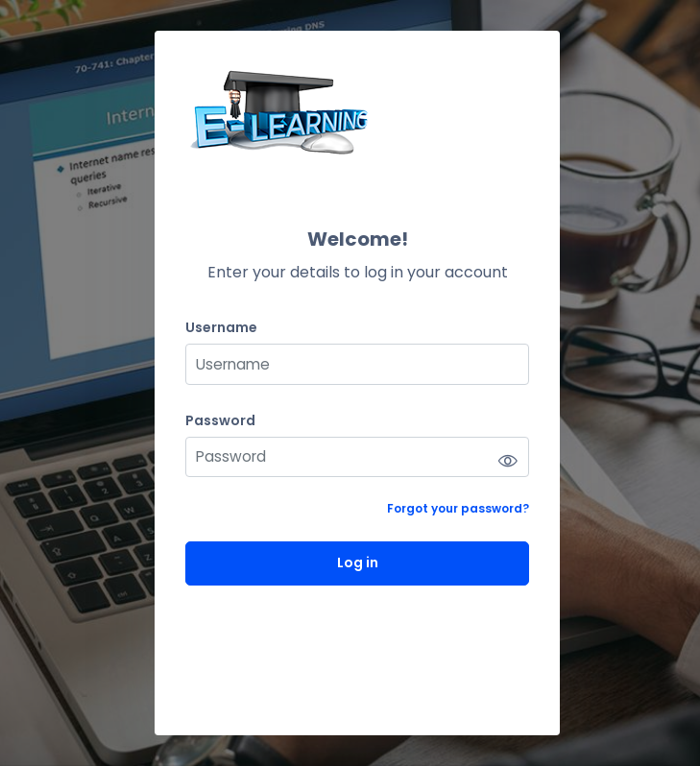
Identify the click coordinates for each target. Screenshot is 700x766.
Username (221, 328)
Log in (358, 563)
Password (220, 421)
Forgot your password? (458, 508)
